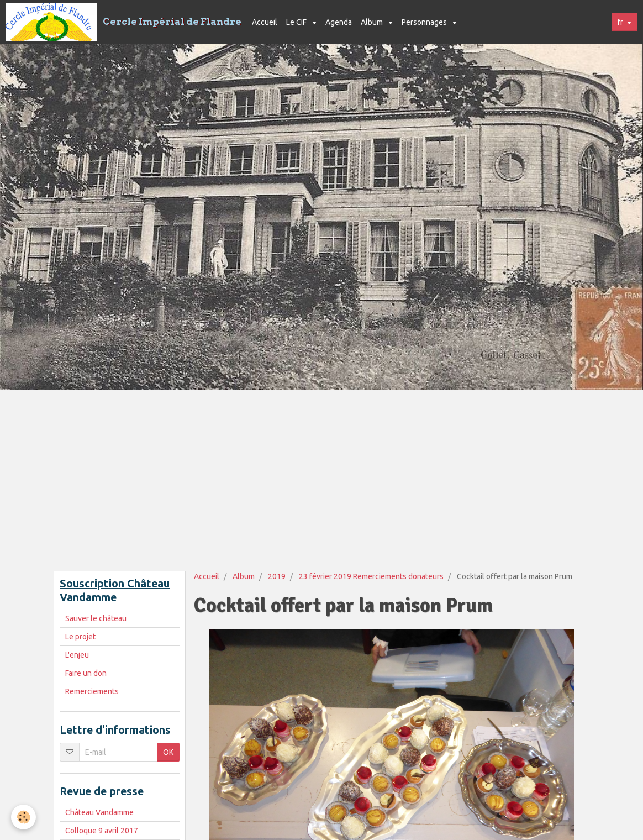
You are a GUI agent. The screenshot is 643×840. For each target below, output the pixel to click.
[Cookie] (23, 817)
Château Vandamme (99, 812)
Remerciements (92, 691)
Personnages (425, 22)
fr (620, 22)
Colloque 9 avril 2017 (102, 831)
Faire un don (86, 673)
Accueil (265, 22)
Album (373, 22)
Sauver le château (96, 618)
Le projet (80, 637)
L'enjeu (77, 655)
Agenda (339, 22)
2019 (277, 576)
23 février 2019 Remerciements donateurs (371, 576)
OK (168, 752)
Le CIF (297, 22)
